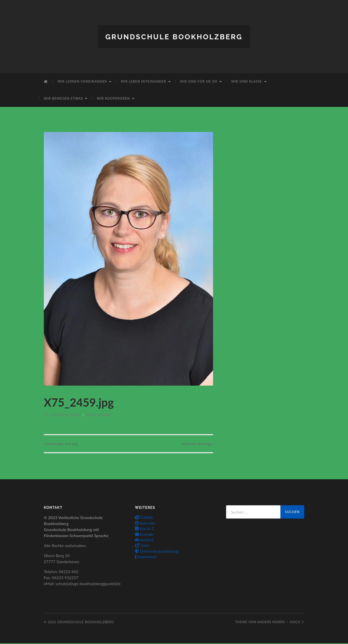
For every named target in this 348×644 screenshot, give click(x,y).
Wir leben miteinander (143, 81)
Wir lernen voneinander (82, 81)
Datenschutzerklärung (157, 551)
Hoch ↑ (297, 622)
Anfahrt (144, 540)
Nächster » (196, 444)
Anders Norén (271, 622)
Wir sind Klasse (246, 81)
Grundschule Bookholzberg (174, 36)
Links (142, 546)
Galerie (144, 518)
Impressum (146, 557)
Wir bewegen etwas (63, 98)
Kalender (145, 523)
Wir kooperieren (113, 98)
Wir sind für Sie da (199, 81)
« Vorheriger (63, 444)
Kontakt (144, 535)
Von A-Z (144, 529)
